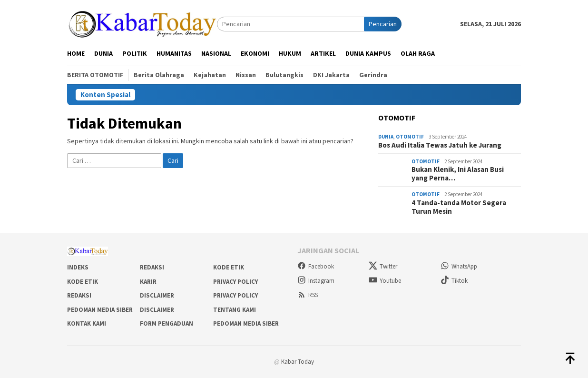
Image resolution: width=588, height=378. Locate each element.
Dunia (386, 137)
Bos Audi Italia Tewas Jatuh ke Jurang (440, 145)
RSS (308, 295)
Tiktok (454, 281)
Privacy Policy (235, 282)
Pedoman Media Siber (100, 310)
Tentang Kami (235, 310)
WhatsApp (459, 266)
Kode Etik (229, 267)
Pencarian (383, 24)
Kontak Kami (87, 323)
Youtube (385, 281)
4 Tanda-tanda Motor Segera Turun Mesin (459, 207)
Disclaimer (157, 295)
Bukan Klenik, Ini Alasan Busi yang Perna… (458, 174)
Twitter (383, 266)
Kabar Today (298, 362)
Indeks (78, 267)
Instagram (316, 281)
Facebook (316, 266)
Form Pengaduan (167, 323)
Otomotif (410, 137)
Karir (148, 282)
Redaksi (152, 267)
